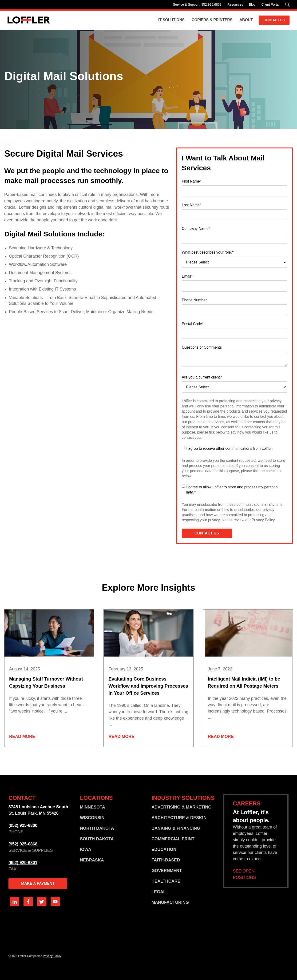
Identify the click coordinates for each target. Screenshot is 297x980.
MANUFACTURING (170, 902)
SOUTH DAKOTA (97, 839)
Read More (22, 737)
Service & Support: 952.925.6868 (197, 4)
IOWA (86, 849)
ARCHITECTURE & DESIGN (179, 818)
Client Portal (270, 4)
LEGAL (159, 892)
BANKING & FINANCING (176, 828)
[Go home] (29, 20)
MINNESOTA (93, 807)
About (246, 20)
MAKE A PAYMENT (38, 883)
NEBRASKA (92, 860)
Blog (252, 4)
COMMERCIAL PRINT (173, 839)
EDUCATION (164, 849)
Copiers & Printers (212, 20)
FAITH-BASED (166, 860)
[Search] (287, 5)
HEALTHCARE (166, 881)
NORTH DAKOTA (97, 828)
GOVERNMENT (167, 871)
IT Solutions (171, 20)
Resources (235, 4)
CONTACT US (274, 20)
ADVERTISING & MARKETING (181, 807)
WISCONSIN (92, 818)
